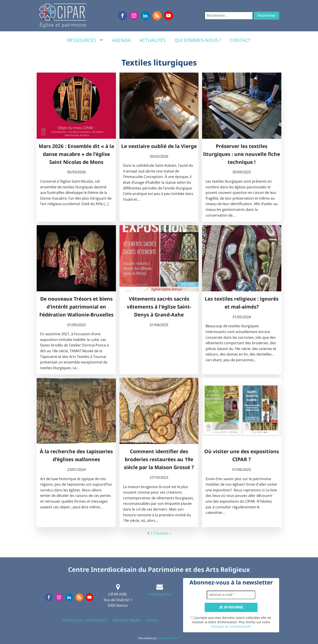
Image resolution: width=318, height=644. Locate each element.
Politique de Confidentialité (231, 626)
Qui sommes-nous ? (198, 40)
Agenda (121, 40)
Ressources (82, 40)
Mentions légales (127, 620)
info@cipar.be (160, 594)
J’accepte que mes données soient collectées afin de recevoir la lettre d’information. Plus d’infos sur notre (231, 622)
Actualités (152, 40)
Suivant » (163, 533)
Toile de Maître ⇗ (169, 638)
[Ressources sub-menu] (102, 40)
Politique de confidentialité (85, 620)
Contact (240, 40)
